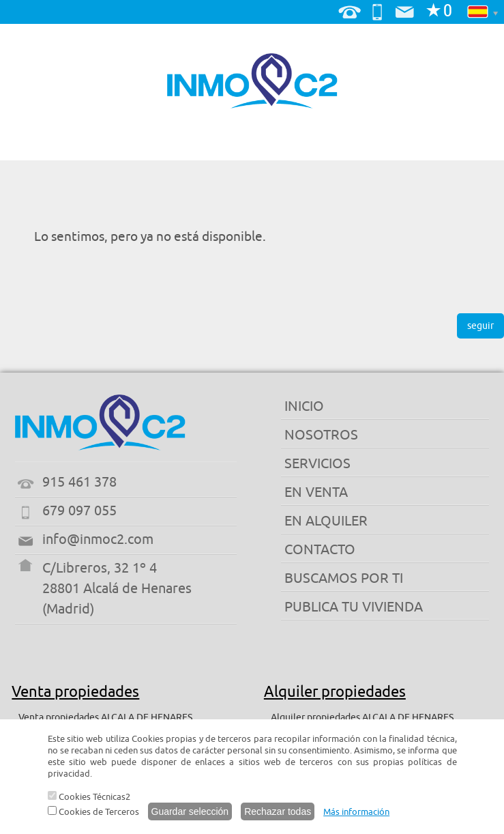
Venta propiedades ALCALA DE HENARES (105, 718)
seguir (480, 326)
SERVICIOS (317, 464)
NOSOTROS (321, 435)
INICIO (304, 406)
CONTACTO (320, 550)
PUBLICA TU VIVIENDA (354, 607)
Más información (356, 812)
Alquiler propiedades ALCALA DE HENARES (362, 718)
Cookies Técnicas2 (89, 797)
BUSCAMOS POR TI (344, 578)
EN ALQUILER (326, 521)
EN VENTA (316, 492)
